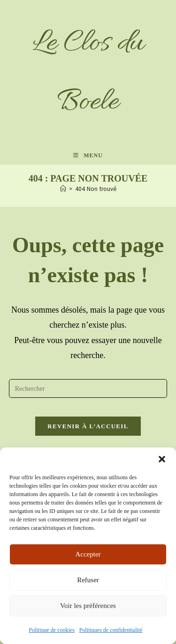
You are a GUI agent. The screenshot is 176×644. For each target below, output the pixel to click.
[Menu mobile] (88, 155)
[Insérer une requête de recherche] (88, 388)
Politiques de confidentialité (111, 630)
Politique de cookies (52, 630)
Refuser (88, 580)
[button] (162, 459)
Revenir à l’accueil (88, 426)
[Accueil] (63, 189)
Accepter (88, 554)
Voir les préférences (88, 606)
